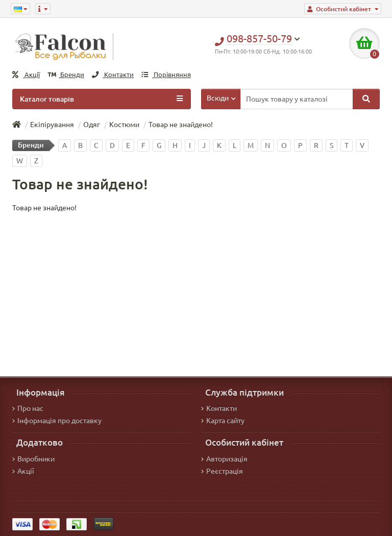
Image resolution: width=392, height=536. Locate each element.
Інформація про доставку (57, 421)
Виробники (33, 459)
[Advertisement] (196, 289)
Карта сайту (223, 421)
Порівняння (166, 75)
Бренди (66, 75)
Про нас (28, 408)
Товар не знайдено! (181, 125)
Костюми (124, 125)
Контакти (113, 75)
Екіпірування (52, 125)
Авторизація (224, 459)
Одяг (92, 125)
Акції (26, 75)
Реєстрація (222, 471)
